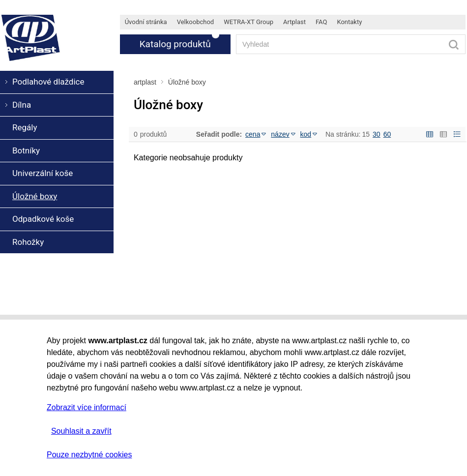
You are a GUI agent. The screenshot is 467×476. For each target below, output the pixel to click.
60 (387, 134)
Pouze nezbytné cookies (89, 455)
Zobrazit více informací (87, 407)
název (283, 134)
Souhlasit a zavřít (81, 431)
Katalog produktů (175, 44)
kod (309, 134)
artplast (145, 82)
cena (256, 134)
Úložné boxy (187, 82)
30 (377, 134)
